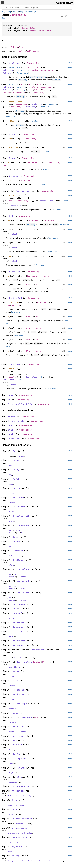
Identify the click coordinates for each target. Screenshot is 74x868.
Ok (42, 377)
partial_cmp (13, 302)
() (58, 162)
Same (15, 713)
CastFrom (13, 512)
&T (43, 662)
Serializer (32, 377)
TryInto (21, 768)
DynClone (18, 560)
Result (52, 162)
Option (25, 28)
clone (9, 139)
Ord (11, 216)
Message (16, 856)
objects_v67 (32, 12)
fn (30, 90)
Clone (12, 134)
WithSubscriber (22, 786)
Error (6, 165)
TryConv (17, 754)
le (8, 328)
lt (8, 317)
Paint (16, 671)
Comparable (23, 525)
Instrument (19, 627)
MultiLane (13, 782)
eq (8, 276)
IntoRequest (20, 645)
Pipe (15, 681)
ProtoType (22, 704)
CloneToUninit (21, 516)
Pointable (19, 690)
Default (14, 176)
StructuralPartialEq (20, 404)
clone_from (12, 147)
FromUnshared (19, 658)
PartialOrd (15, 298)
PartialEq (15, 272)
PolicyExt (19, 694)
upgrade (23, 12)
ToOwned (17, 745)
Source (5, 18)
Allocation (18, 791)
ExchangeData (19, 828)
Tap (15, 740)
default (10, 180)
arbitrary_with (14, 101)
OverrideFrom (24, 662)
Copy (11, 395)
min (8, 243)
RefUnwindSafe (16, 421)
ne (8, 285)
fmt (8, 162)
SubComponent (44, 31)
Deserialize (22, 191)
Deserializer (46, 201)
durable (15, 12)
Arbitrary (15, 63)
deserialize (13, 195)
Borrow (17, 488)
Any (15, 451)
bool (46, 276)
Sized (14, 234)
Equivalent (23, 569)
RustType (13, 709)
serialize (12, 369)
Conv (15, 537)
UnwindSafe (14, 439)
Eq (9, 400)
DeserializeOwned (22, 819)
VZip (19, 777)
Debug (12, 158)
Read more (10, 116)
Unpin (11, 434)
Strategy (13, 84)
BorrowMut (19, 497)
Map (23, 84)
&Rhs (28, 285)
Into (19, 631)
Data (14, 800)
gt (8, 339)
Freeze (12, 416)
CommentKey (64, 3)
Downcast (18, 551)
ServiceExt (19, 736)
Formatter (33, 162)
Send (11, 425)
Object (33, 28)
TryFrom (21, 758)
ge (8, 351)
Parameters (14, 67)
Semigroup (27, 717)
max (8, 229)
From (15, 609)
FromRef (17, 613)
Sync (11, 430)
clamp (9, 256)
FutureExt (19, 622)
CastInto (22, 507)
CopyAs (17, 541)
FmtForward (19, 604)
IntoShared (38, 650)
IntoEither (19, 641)
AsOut (16, 479)
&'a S (37, 717)
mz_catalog (6, 12)
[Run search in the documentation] (37, 8)
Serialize (15, 364)
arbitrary (12, 121)
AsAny (16, 460)
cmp (8, 220)
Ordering (50, 220)
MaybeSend (17, 846)
